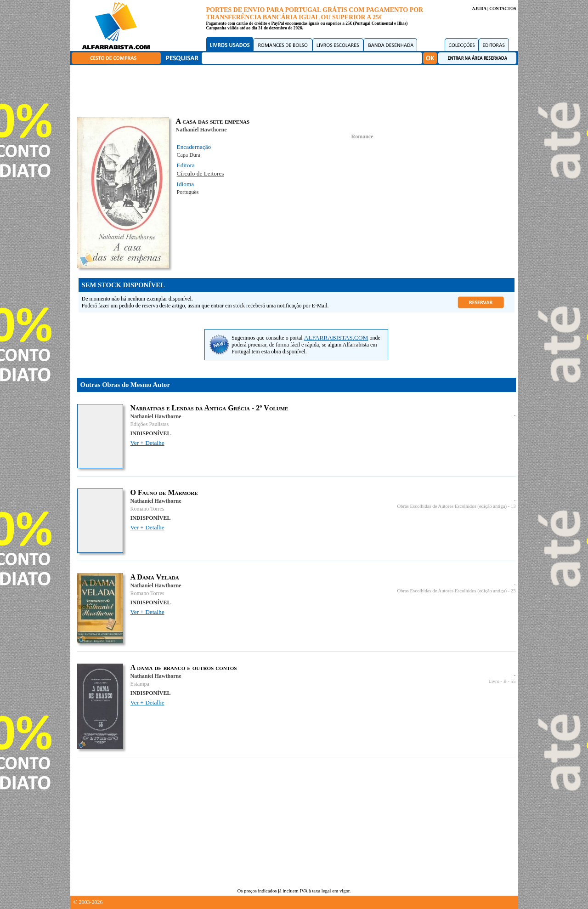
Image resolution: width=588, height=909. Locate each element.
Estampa (140, 684)
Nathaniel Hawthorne (201, 130)
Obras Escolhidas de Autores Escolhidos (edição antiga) (452, 506)
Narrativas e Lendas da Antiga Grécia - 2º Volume (209, 408)
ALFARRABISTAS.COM (336, 338)
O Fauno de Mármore (164, 492)
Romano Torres (147, 509)
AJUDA (479, 9)
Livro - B (498, 681)
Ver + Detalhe (147, 443)
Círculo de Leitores (201, 173)
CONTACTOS (503, 9)
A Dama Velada (155, 577)
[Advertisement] (296, 90)
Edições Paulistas (150, 424)
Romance (362, 136)
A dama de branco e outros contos (184, 668)
